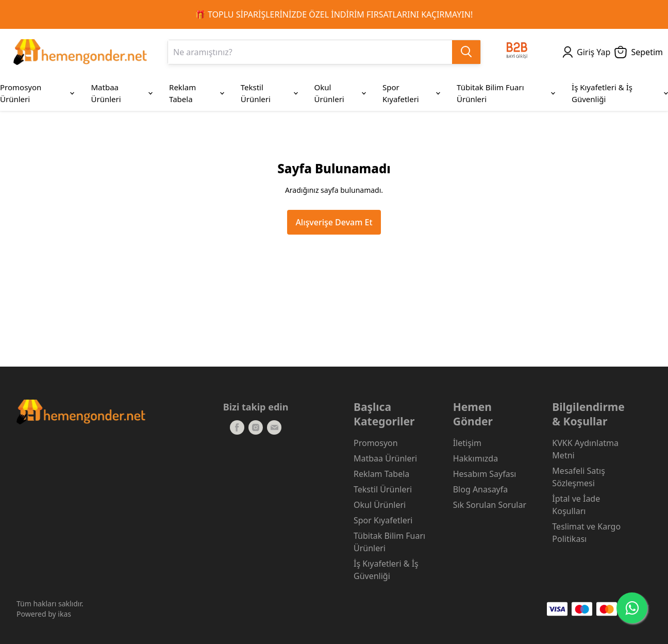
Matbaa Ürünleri (385, 458)
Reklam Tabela (381, 474)
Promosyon (376, 443)
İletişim (467, 443)
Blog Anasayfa (481, 489)
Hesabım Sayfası (485, 474)
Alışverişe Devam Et (334, 222)
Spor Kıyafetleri (383, 520)
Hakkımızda (475, 458)
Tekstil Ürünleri (383, 489)
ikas (64, 614)
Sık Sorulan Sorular (490, 505)
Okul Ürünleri (380, 505)
